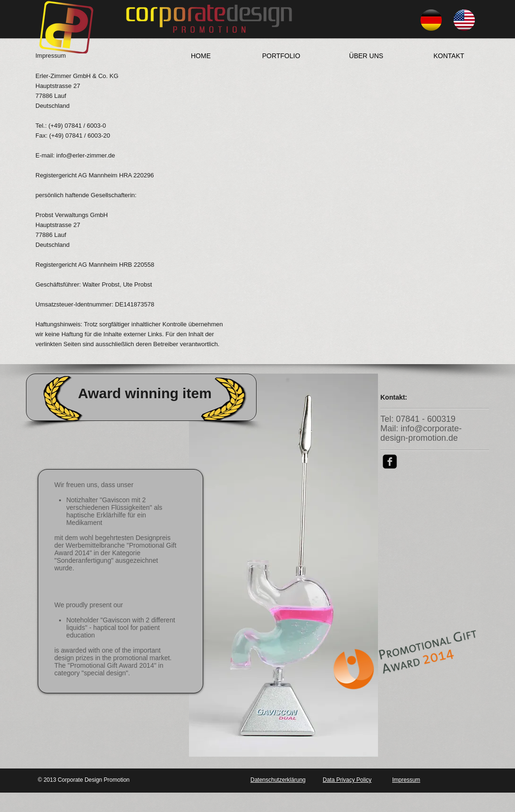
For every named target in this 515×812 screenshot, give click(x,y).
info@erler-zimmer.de (86, 155)
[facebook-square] (390, 462)
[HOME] (201, 56)
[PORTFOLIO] (281, 56)
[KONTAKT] (449, 56)
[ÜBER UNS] (366, 56)
